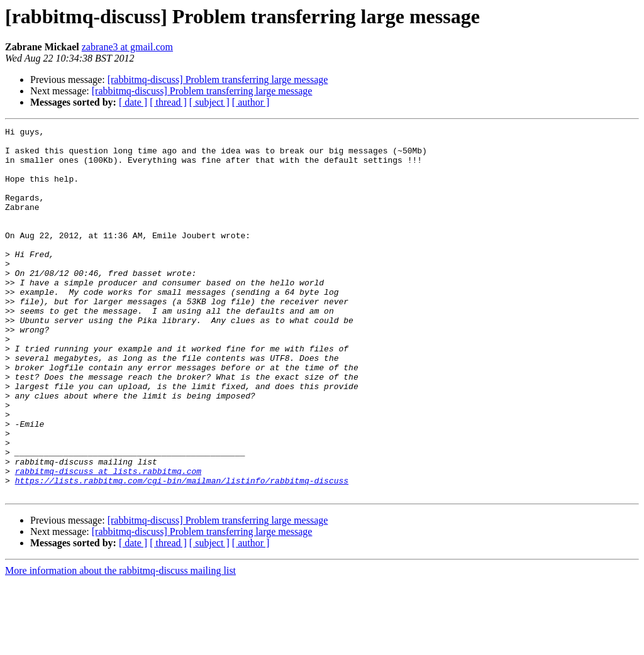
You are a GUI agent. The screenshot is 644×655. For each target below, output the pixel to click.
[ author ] (251, 102)
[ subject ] (209, 102)
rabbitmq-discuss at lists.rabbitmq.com (108, 541)
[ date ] (133, 102)
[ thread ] (168, 102)
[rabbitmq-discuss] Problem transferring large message (218, 80)
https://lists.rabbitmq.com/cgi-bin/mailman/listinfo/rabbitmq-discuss (182, 552)
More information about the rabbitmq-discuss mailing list (120, 644)
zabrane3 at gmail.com (127, 47)
